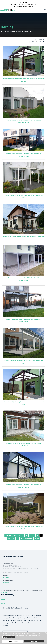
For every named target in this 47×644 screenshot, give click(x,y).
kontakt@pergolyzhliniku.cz (24, 6)
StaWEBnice (5, 592)
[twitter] (24, 3)
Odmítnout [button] (34, 641)
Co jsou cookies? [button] (23, 635)
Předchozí (17, 535)
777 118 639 (6, 577)
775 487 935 (6, 582)
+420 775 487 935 (31, 4)
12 (17, 539)
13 (22, 539)
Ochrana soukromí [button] (34, 635)
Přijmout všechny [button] (13, 641)
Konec (37, 539)
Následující (29, 539)
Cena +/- (33, 42)
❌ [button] (46, 633)
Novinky (4, 603)
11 (13, 539)
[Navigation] (45, 10)
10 (9, 539)
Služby (3, 600)
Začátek (8, 535)
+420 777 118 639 (18, 4)
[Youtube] (26, 3)
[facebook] (21, 3)
